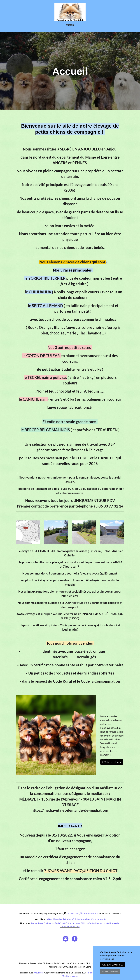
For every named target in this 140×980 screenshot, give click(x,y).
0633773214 (73, 913)
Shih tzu (85, 923)
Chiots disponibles (81, 919)
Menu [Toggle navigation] (70, 25)
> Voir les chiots (112, 762)
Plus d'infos (110, 971)
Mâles (50, 919)
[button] (22, 735)
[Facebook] (75, 938)
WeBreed (38, 973)
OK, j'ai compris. (113, 965)
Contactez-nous (89, 913)
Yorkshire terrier (112, 923)
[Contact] (65, 938)
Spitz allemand (96, 923)
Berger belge (37, 923)
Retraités (67, 919)
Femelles (58, 919)
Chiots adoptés (98, 919)
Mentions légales (70, 976)
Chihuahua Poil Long (70, 926)
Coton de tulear (73, 923)
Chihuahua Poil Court (54, 923)
